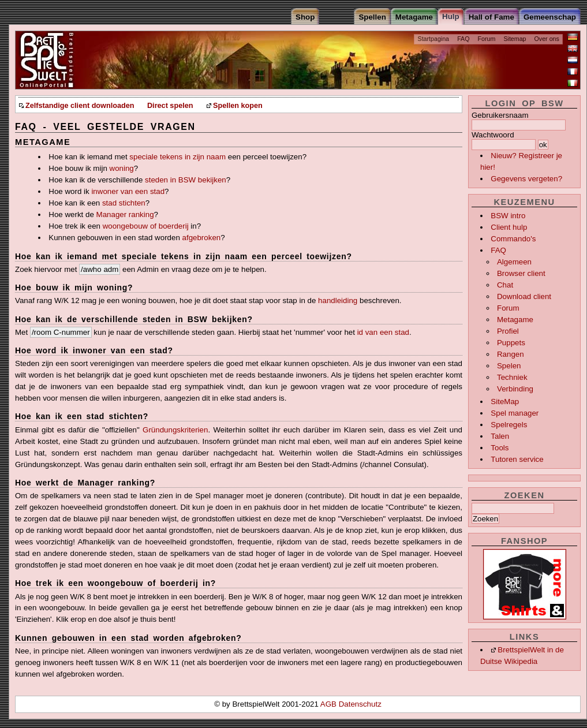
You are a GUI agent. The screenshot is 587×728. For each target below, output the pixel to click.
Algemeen (514, 262)
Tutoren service (517, 459)
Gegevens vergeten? (526, 179)
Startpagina (434, 39)
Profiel (508, 331)
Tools (500, 448)
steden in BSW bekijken (186, 180)
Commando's (513, 239)
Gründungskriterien (175, 430)
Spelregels (509, 425)
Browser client (521, 273)
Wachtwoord (493, 135)
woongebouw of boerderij (146, 226)
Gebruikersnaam (500, 115)
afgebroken (202, 238)
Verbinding (515, 389)
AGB (330, 704)
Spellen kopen (238, 106)
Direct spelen (170, 106)
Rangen (511, 354)
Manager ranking (125, 214)
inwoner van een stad (128, 191)
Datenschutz (360, 704)
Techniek (512, 377)
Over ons (547, 39)
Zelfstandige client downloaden (80, 106)
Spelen (509, 366)
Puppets (511, 343)
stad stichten (124, 203)
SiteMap (505, 402)
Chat (505, 285)
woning (122, 168)
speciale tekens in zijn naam (177, 157)
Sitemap (515, 39)
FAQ (463, 39)
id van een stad (383, 332)
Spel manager (515, 413)
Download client (524, 296)
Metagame (515, 320)
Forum (487, 39)
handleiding (338, 300)
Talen (500, 436)
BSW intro (508, 216)
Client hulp (509, 227)
